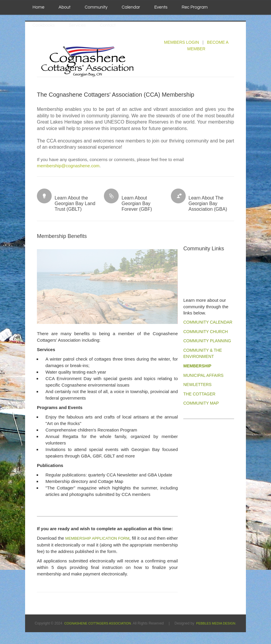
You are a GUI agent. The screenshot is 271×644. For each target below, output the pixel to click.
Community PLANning (207, 341)
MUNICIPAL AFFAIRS (203, 375)
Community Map (201, 403)
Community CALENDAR (208, 322)
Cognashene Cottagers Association (98, 623)
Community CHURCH (206, 332)
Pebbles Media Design (216, 623)
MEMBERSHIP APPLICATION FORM (97, 538)
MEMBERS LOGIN (182, 42)
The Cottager (199, 394)
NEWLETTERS (197, 385)
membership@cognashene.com (68, 166)
